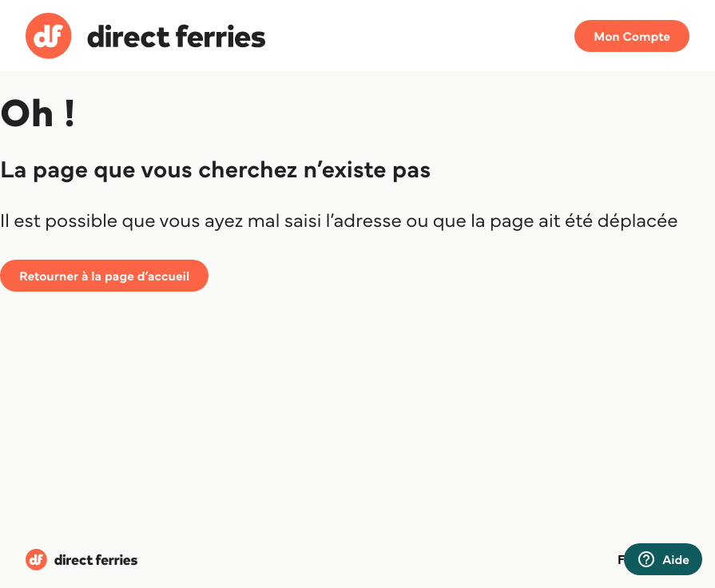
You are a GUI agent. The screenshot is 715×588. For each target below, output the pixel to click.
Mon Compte (632, 36)
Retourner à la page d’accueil (104, 276)
